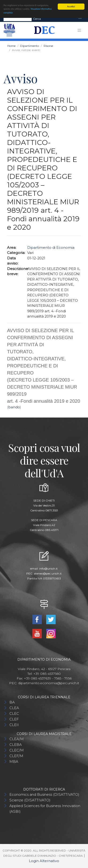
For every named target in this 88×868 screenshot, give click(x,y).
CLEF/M (16, 756)
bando (14, 407)
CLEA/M (17, 739)
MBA (14, 762)
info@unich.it (48, 569)
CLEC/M (17, 750)
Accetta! (71, 6)
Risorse (48, 46)
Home (11, 46)
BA (12, 702)
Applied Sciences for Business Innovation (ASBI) (45, 809)
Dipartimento (30, 46)
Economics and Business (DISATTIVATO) (44, 794)
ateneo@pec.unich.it (48, 573)
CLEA (14, 708)
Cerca (37, 18)
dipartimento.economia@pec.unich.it (49, 683)
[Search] (18, 19)
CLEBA (16, 745)
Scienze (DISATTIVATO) (30, 800)
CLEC (14, 713)
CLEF (14, 719)
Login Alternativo (44, 861)
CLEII (14, 725)
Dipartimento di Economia (51, 247)
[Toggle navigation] (80, 19)
